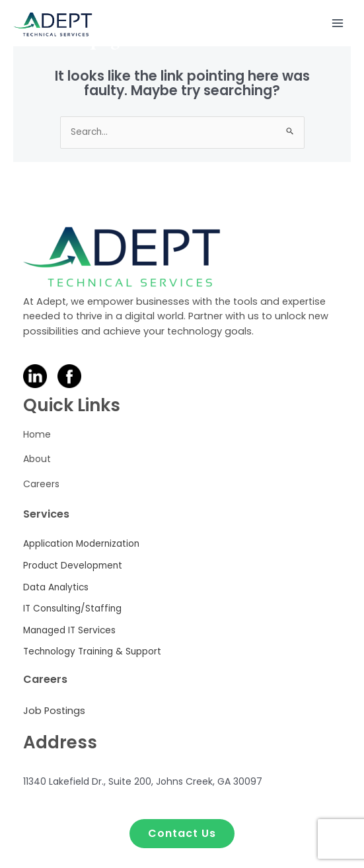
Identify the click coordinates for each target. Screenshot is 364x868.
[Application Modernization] (81, 544)
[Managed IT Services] (71, 631)
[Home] (37, 436)
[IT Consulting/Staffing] (74, 609)
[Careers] (41, 486)
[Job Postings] (54, 711)
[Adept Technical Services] (53, 23)
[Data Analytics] (56, 588)
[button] (182, 834)
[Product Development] (73, 566)
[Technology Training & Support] (92, 652)
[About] (37, 461)
